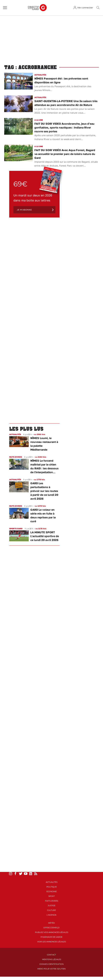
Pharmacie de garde (51, 937)
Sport (52, 896)
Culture (51, 910)
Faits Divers (52, 901)
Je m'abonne (24, 210)
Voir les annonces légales (52, 942)
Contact (51, 955)
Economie (52, 891)
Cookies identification (51, 964)
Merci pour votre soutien (51, 969)
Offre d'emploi (51, 928)
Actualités (52, 882)
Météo (51, 923)
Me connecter (85, 8)
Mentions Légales (52, 959)
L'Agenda (51, 915)
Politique (52, 887)
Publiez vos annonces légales (52, 932)
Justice (52, 906)
